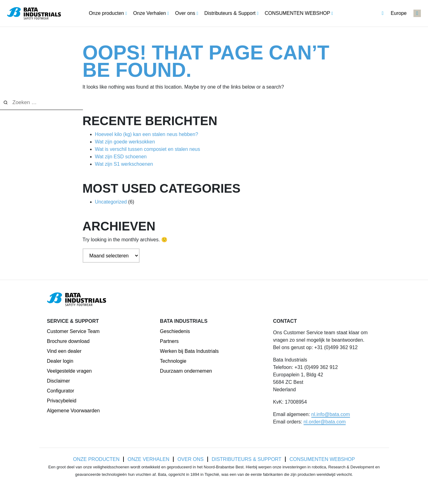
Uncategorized (111, 202)
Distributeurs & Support (247, 459)
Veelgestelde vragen (69, 371)
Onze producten (96, 459)
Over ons (190, 459)
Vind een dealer (64, 351)
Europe (394, 13)
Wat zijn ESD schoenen (121, 157)
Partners (169, 341)
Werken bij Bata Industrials (189, 351)
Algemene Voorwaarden (73, 411)
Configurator (61, 391)
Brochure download (68, 341)
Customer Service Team (73, 331)
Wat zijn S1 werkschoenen (124, 164)
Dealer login (60, 361)
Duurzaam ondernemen (186, 371)
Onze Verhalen (148, 459)
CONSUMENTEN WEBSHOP (322, 459)
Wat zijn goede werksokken (125, 142)
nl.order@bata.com (325, 422)
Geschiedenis (175, 331)
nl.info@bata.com (331, 414)
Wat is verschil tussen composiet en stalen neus (148, 149)
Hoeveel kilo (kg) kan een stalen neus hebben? (147, 134)
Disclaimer (59, 381)
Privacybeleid (62, 401)
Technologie (173, 361)
